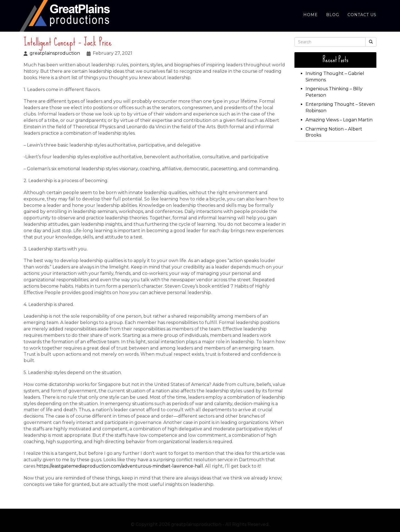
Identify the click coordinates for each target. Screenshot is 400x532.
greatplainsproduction (55, 53)
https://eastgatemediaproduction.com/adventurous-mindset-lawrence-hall (120, 466)
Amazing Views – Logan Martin (339, 120)
